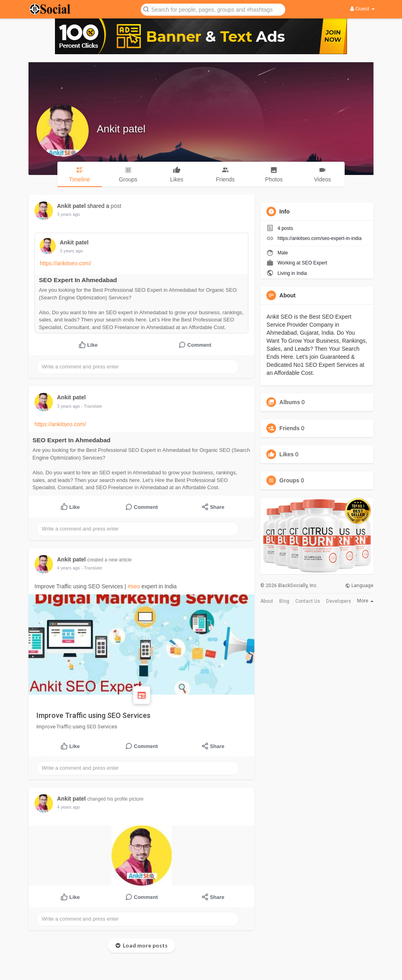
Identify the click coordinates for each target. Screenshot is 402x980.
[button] (213, 9)
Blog (284, 601)
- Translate (92, 406)
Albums (289, 402)
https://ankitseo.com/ (65, 263)
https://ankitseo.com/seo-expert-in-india (320, 238)
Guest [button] (362, 9)
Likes (286, 454)
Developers (339, 601)
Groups (289, 480)
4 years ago (68, 568)
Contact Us (308, 601)
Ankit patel (121, 129)
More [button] (365, 601)
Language (359, 586)
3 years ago (68, 214)
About (267, 601)
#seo (134, 586)
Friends (289, 428)
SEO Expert (314, 263)
